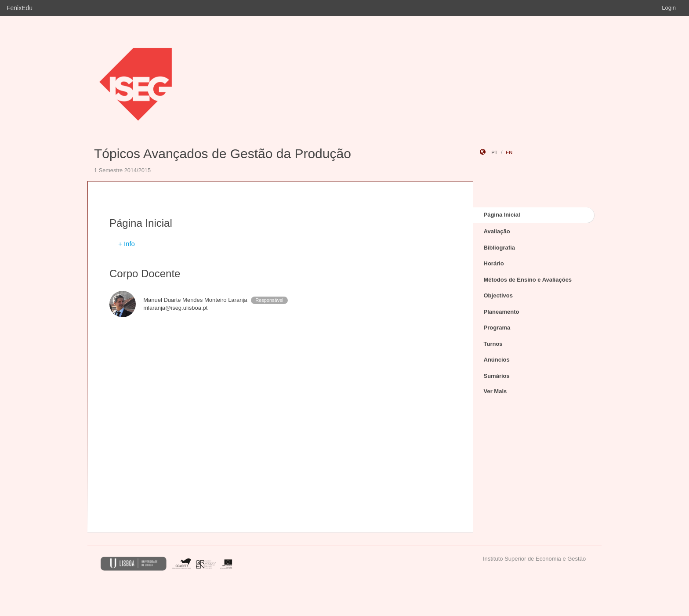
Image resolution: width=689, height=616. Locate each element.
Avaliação (497, 231)
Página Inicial (502, 215)
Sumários (497, 376)
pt (494, 152)
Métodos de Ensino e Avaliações (528, 280)
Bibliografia (500, 248)
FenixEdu (20, 8)
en (509, 152)
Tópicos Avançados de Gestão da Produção (223, 154)
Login (669, 8)
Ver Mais (495, 391)
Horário (494, 263)
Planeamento (502, 312)
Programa (497, 328)
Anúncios (497, 360)
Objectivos (498, 295)
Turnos (493, 344)
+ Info (127, 244)
